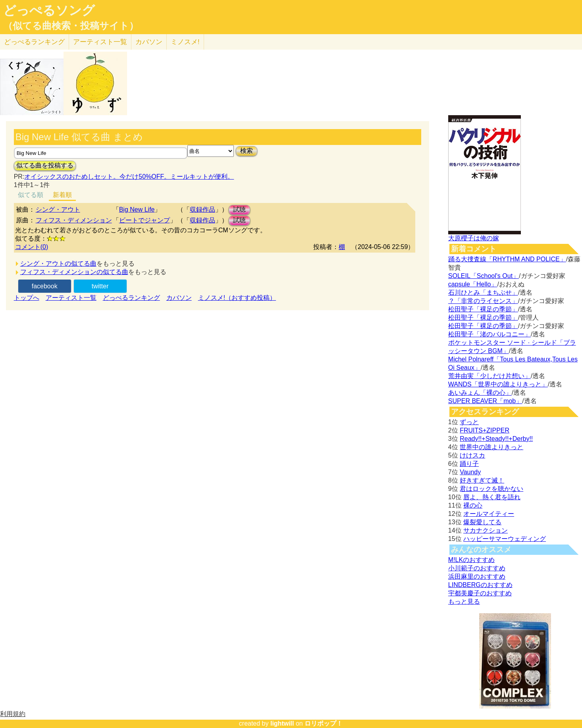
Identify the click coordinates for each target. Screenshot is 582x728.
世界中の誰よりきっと (491, 447)
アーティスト (100, 42)
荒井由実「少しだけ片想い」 (489, 376)
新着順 (62, 195)
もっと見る (464, 602)
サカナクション (486, 530)
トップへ (27, 298)
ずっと (469, 422)
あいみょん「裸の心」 (480, 393)
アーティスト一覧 (71, 298)
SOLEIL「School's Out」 (484, 276)
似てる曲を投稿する (45, 165)
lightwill (282, 723)
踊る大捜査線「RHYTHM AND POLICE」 (507, 259)
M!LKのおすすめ (471, 560)
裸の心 (473, 505)
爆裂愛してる (482, 522)
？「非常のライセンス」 (483, 301)
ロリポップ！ (324, 723)
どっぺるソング (49, 10)
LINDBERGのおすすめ (480, 585)
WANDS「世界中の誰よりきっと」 (498, 384)
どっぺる (34, 42)
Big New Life (137, 210)
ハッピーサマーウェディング (505, 539)
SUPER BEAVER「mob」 (485, 401)
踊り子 (469, 464)
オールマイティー (489, 514)
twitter (100, 286)
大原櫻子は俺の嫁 (474, 238)
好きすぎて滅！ (482, 480)
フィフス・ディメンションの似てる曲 (74, 272)
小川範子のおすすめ (477, 568)
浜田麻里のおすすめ (477, 576)
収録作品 (202, 210)
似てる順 (31, 195)
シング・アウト (58, 210)
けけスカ (472, 455)
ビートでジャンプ (145, 220)
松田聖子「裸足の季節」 (483, 309)
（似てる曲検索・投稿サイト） (71, 26)
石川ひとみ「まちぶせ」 (483, 293)
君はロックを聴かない (491, 489)
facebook (45, 286)
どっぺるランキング (131, 298)
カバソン (149, 42)
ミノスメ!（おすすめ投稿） (237, 298)
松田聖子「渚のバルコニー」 (489, 334)
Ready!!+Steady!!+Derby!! (496, 439)
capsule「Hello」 (473, 284)
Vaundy (470, 472)
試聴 (239, 210)
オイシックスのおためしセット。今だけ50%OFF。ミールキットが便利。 (129, 177)
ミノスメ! (185, 42)
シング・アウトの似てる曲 (58, 264)
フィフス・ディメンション (74, 220)
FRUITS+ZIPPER (485, 430)
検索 (247, 151)
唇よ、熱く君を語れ (492, 497)
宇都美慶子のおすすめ (480, 593)
